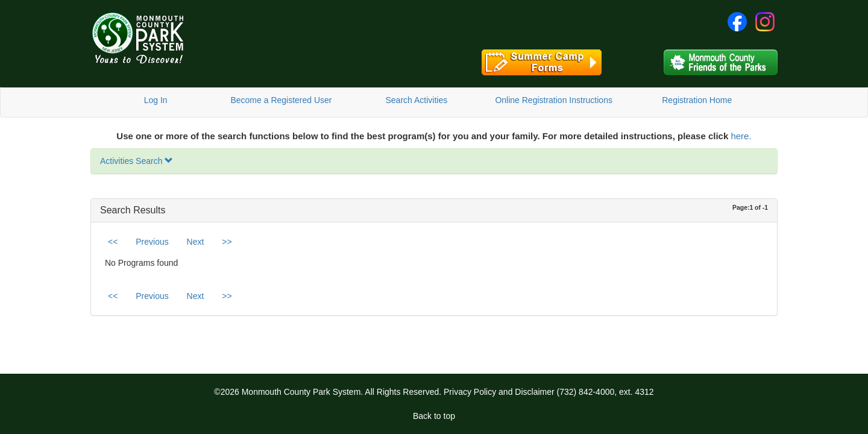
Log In (156, 100)
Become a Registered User (281, 100)
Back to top (434, 416)
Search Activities (416, 100)
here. (741, 136)
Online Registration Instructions (554, 100)
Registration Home (697, 100)
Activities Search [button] (137, 161)
